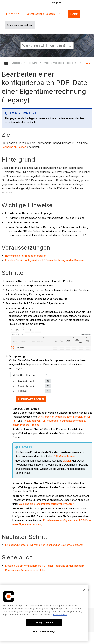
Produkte (33, 63)
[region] (44, 613)
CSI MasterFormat (64, 456)
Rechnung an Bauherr (14, 147)
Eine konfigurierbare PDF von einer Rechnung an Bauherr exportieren (44, 545)
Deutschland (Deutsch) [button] (43, 14)
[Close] (84, 590)
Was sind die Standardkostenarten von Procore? (46, 504)
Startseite (17, 63)
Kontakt (74, 14)
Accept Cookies (44, 623)
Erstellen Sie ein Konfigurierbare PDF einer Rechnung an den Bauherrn (45, 260)
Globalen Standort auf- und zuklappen (88, 62)
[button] (70, 45)
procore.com (13, 14)
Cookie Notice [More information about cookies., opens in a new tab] (60, 614)
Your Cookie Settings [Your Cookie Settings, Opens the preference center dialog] (44, 631)
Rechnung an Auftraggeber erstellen (26, 256)
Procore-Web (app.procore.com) (61, 63)
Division (67, 461)
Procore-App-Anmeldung (20, 25)
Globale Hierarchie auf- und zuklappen (8, 64)
